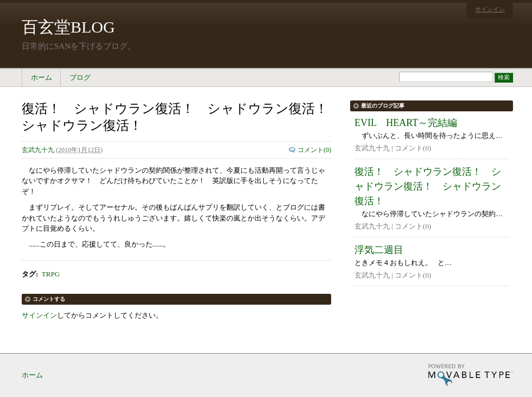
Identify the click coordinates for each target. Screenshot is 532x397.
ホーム (42, 77)
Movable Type (470, 375)
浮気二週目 (379, 250)
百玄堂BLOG (68, 27)
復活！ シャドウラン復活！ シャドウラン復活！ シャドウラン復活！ (428, 186)
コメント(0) (314, 150)
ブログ (80, 77)
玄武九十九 (38, 150)
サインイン (490, 9)
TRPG (51, 274)
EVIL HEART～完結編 (406, 123)
